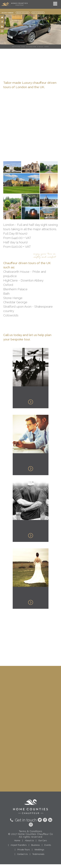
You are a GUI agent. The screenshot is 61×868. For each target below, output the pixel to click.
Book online (23, 13)
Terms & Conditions (30, 831)
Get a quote (38, 13)
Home (17, 840)
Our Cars (43, 840)
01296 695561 (8, 13)
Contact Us (22, 854)
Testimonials (38, 854)
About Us (29, 840)
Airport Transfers (19, 845)
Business (35, 845)
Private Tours (24, 850)
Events (48, 845)
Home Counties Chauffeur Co (35, 834)
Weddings (39, 850)
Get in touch (23, 820)
